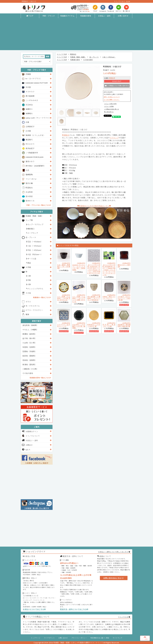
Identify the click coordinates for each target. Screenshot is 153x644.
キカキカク (30, 92)
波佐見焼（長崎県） (30, 325)
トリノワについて (33, 436)
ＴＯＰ (30, 16)
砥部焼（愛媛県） (29, 356)
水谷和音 (29, 192)
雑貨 (27, 314)
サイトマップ (117, 638)
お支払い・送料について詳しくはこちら (113, 552)
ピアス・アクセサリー (34, 310)
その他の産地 (28, 373)
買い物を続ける (109, 112)
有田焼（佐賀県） (29, 347)
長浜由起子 (30, 148)
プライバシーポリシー (79, 638)
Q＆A (128, 1)
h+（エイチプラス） (34, 79)
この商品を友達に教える (112, 109)
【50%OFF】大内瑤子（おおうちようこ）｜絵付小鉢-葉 (124, 297)
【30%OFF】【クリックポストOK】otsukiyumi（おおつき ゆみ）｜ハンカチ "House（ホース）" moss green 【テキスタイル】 (94, 268)
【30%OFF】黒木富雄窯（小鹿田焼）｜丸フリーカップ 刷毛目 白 (94, 297)
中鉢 (29, 280)
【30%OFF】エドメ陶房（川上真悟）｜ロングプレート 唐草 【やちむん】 (79, 298)
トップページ (36, 638)
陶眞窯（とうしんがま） (35, 135)
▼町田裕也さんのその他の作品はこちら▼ (94, 206)
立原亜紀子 (30, 127)
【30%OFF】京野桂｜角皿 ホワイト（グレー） (109, 297)
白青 (27, 122)
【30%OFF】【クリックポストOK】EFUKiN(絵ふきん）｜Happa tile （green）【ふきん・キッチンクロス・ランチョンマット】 (109, 269)
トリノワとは (119, 1)
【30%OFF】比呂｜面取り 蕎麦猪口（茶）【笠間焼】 (64, 266)
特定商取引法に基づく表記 (100, 638)
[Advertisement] (76, 35)
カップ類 (29, 220)
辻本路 (28, 131)
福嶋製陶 (29, 175)
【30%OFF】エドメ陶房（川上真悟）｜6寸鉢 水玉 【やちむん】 (64, 297)
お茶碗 (28, 267)
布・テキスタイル (33, 306)
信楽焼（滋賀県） (29, 360)
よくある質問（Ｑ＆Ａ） (112, 100)
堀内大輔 (29, 183)
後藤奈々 (29, 109)
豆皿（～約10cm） (35, 242)
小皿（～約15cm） (35, 246)
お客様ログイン (30, 431)
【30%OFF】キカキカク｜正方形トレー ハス (64, 325)
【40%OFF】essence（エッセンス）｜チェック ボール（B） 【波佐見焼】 (79, 266)
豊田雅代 (29, 140)
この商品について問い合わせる (117, 86)
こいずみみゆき (32, 100)
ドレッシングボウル (35, 289)
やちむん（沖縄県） (30, 330)
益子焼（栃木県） (29, 338)
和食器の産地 (86, 16)
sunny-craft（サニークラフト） (38, 118)
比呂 (27, 170)
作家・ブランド (49, 16)
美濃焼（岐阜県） (29, 334)
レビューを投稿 (109, 106)
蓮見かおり (30, 161)
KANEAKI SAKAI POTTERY (37, 83)
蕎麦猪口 (31, 229)
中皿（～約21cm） (35, 250)
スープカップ (33, 233)
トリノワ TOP (62, 54)
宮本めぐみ (30, 201)
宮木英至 (29, 196)
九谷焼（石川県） (29, 343)
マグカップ (114, 138)
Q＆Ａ (26, 449)
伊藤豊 (28, 74)
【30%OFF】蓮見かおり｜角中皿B (124, 265)
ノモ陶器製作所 (32, 153)
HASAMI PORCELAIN (35, 157)
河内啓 (28, 87)
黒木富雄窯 (30, 96)
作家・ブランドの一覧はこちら (39, 205)
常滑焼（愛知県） (29, 365)
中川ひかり (30, 144)
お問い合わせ (123, 16)
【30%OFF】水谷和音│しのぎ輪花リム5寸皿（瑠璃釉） (79, 325)
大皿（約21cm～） (35, 254)
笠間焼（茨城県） (29, 351)
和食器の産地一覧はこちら (40, 378)
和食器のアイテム (67, 16)
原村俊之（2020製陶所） (36, 166)
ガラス (28, 302)
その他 (28, 293)
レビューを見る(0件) (110, 104)
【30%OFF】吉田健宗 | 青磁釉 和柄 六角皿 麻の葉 (124, 325)
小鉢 (29, 276)
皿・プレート (31, 237)
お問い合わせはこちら (113, 578)
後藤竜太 (29, 113)
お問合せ (27, 445)
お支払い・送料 (104, 16)
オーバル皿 (32, 259)
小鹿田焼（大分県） (30, 369)
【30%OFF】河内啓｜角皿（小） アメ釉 (109, 325)
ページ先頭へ (145, 638)
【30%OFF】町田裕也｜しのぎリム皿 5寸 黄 (94, 325)
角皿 (29, 263)
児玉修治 (29, 105)
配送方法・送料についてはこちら (74, 609)
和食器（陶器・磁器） (34, 216)
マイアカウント (49, 638)
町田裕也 (29, 188)
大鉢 (29, 284)
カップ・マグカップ (35, 224)
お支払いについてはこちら (34, 609)
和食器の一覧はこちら (42, 297)
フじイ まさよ (31, 179)
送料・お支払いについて (112, 97)
